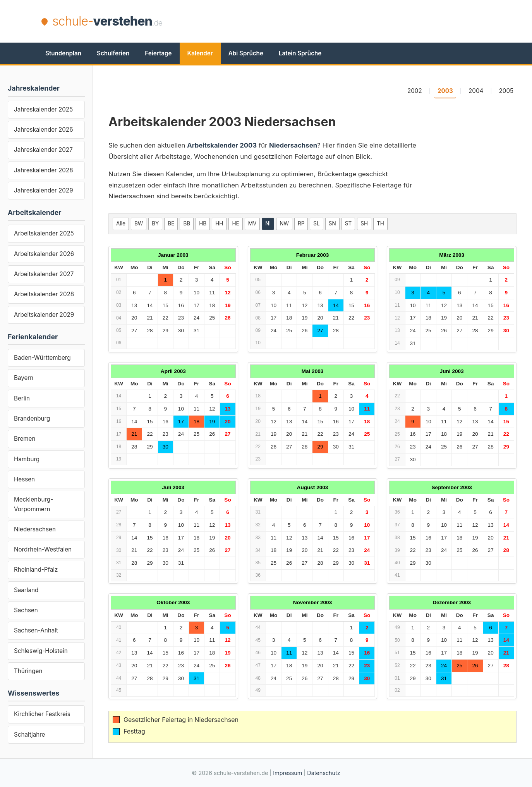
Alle (121, 223)
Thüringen (28, 671)
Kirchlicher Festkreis (42, 714)
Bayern (24, 378)
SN (332, 223)
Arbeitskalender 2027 (44, 274)
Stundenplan (63, 53)
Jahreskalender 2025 (43, 109)
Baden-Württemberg (42, 358)
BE (171, 223)
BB (187, 223)
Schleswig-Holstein (41, 651)
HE (235, 223)
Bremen (25, 439)
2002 (415, 91)
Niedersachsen (35, 529)
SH (364, 223)
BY (155, 223)
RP (301, 223)
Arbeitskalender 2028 (44, 294)
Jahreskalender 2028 (44, 170)
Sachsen (26, 610)
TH (380, 223)
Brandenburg (32, 418)
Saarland (26, 590)
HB (203, 223)
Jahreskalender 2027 (43, 150)
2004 (476, 91)
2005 (506, 91)
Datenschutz (323, 773)
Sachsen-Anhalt (36, 630)
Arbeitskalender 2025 (44, 233)
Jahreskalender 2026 (44, 130)
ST (348, 223)
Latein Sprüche (300, 53)
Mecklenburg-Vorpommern (33, 504)
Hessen (24, 479)
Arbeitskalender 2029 (44, 315)
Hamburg (27, 459)
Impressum (287, 773)
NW (284, 223)
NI (268, 223)
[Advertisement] (350, 21)
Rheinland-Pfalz (36, 570)
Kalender (200, 53)
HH (219, 223)
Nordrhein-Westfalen (43, 549)
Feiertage (158, 53)
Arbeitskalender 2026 (44, 254)
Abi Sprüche (246, 53)
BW (139, 223)
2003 (445, 91)
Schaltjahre (29, 735)
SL (316, 223)
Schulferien (113, 53)
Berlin (22, 398)
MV (252, 223)
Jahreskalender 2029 (44, 190)
